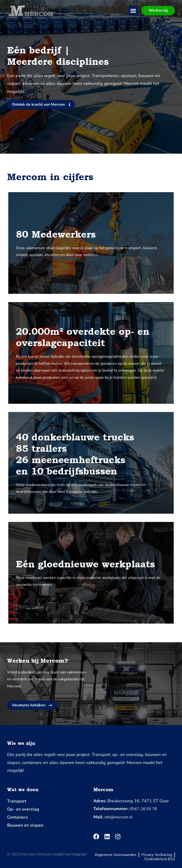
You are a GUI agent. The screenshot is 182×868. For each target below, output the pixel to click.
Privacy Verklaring (157, 855)
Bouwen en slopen (25, 825)
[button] (133, 11)
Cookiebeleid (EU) (160, 859)
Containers (18, 817)
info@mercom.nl (118, 817)
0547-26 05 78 (143, 809)
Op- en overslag (23, 809)
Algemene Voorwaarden (115, 855)
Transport (17, 801)
